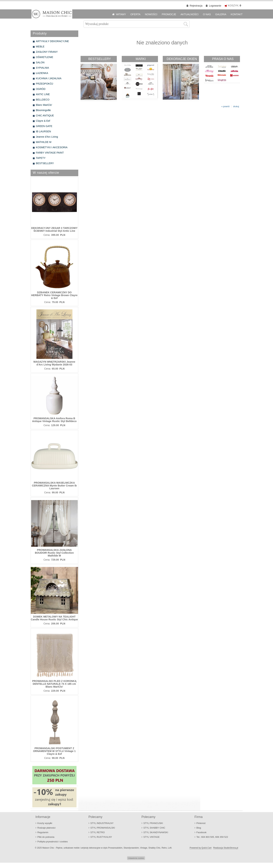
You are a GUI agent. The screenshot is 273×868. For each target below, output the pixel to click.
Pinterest (201, 823)
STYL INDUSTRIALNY (102, 823)
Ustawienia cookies (136, 858)
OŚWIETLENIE (45, 57)
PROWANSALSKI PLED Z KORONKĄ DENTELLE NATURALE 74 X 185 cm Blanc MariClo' (54, 684)
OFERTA (135, 14)
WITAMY (121, 14)
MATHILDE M (44, 142)
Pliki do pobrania (46, 837)
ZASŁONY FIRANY (47, 52)
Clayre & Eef (43, 121)
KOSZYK (233, 5)
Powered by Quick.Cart (200, 848)
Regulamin (43, 832)
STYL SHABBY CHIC (154, 828)
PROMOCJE (169, 14)
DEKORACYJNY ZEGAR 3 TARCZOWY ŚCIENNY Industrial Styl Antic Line (54, 229)
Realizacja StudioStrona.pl (226, 848)
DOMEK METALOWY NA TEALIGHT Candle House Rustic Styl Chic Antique (54, 618)
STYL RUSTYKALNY (101, 837)
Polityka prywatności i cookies (53, 842)
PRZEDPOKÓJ (45, 84)
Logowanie (215, 6)
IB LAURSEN (43, 131)
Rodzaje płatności (47, 828)
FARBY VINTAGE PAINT (50, 153)
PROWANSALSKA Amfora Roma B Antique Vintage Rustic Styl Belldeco (54, 420)
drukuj (236, 106)
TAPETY (41, 158)
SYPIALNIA (42, 68)
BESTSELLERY (45, 163)
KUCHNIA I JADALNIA (49, 78)
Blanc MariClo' (44, 105)
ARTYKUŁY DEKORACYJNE (52, 41)
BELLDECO (43, 100)
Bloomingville (43, 110)
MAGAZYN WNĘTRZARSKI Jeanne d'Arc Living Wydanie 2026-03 (54, 363)
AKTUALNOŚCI (190, 14)
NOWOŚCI (151, 14)
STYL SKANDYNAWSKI (156, 832)
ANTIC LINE (43, 94)
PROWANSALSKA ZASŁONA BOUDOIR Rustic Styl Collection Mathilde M (54, 553)
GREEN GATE (44, 126)
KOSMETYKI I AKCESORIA (52, 147)
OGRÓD (41, 89)
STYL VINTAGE (152, 837)
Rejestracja (196, 6)
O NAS (207, 14)
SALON (40, 62)
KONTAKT (237, 14)
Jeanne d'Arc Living (47, 137)
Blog (199, 828)
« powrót (225, 106)
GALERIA (221, 14)
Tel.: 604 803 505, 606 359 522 (212, 837)
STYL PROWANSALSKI (103, 828)
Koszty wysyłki (45, 823)
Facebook (202, 832)
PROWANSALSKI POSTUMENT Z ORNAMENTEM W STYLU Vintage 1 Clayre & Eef (54, 751)
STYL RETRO (98, 832)
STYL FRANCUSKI (153, 823)
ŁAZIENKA (42, 73)
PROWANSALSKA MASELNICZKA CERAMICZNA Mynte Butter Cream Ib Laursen (54, 486)
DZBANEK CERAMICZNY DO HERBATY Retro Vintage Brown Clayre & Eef (54, 295)
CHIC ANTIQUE (45, 116)
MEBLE (40, 47)
